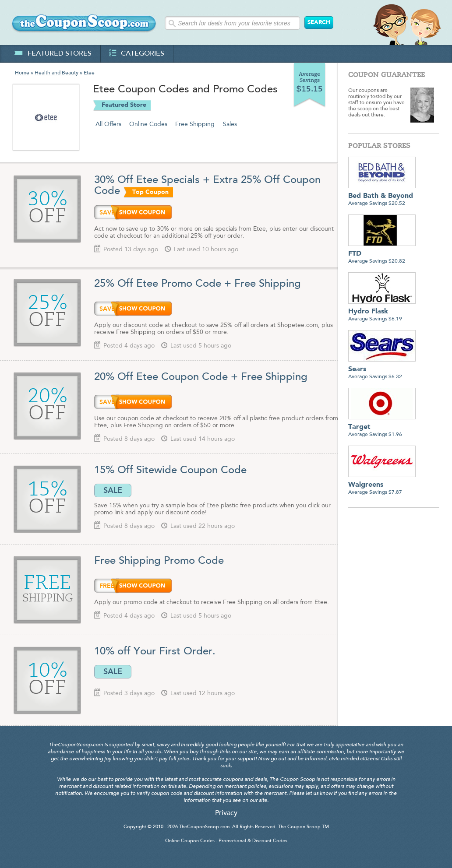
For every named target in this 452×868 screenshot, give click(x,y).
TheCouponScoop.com (204, 827)
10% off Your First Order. (155, 652)
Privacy (226, 813)
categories (137, 54)
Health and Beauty (56, 73)
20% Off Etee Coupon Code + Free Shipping (201, 377)
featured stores (53, 54)
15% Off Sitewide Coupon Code (172, 471)
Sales (230, 124)
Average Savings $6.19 (382, 312)
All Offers (108, 124)
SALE (113, 490)
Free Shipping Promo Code (159, 561)
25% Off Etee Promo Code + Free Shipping (198, 284)
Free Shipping (195, 124)
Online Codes (148, 124)
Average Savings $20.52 (382, 196)
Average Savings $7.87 (382, 485)
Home (22, 73)
